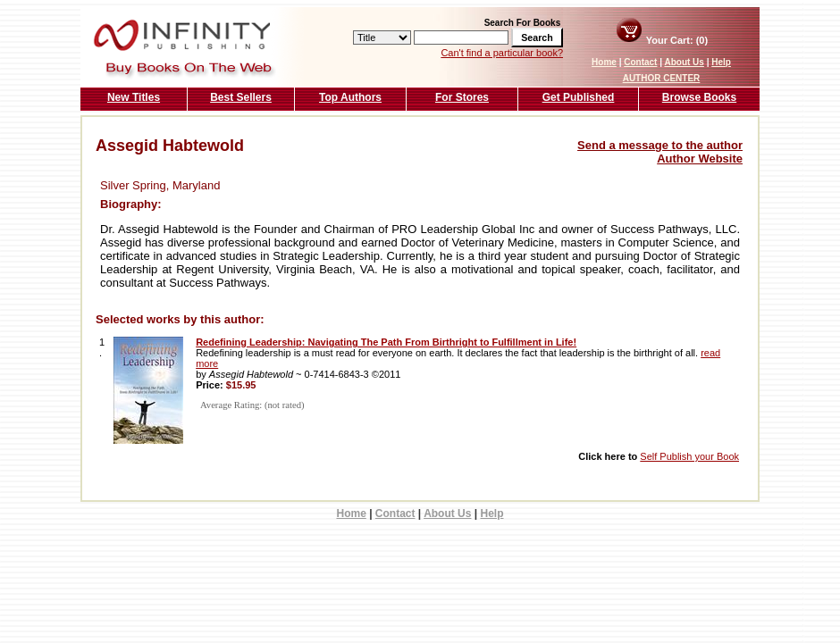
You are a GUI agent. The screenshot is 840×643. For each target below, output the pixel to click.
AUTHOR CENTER (662, 78)
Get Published (579, 97)
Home (604, 62)
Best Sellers (241, 97)
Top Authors (350, 97)
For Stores (462, 97)
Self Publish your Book (689, 456)
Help (721, 62)
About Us (684, 62)
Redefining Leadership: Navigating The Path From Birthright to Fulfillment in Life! (386, 342)
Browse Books (699, 97)
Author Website (700, 159)
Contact (640, 62)
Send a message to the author (660, 145)
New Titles (134, 97)
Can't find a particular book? (502, 53)
